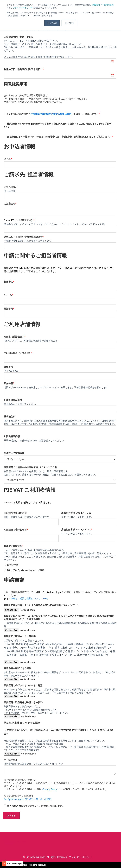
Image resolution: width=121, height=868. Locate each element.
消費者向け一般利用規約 (103, 5)
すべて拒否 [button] (69, 23)
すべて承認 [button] (52, 23)
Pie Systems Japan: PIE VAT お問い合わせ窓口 (28, 799)
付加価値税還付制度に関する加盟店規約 (51, 114)
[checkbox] (60, 567)
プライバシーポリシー (23, 8)
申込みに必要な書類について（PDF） (30, 598)
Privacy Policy (50, 789)
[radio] (60, 565)
